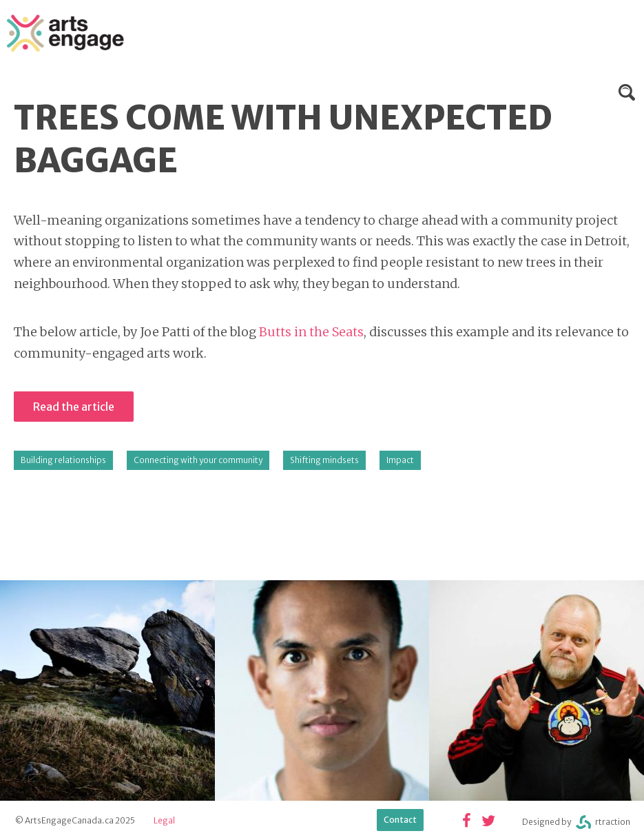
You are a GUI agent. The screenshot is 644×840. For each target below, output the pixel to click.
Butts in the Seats (311, 332)
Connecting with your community (198, 460)
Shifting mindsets (324, 460)
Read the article (74, 407)
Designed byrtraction (576, 822)
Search (627, 92)
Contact (400, 820)
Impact (400, 460)
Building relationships (63, 460)
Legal (164, 820)
